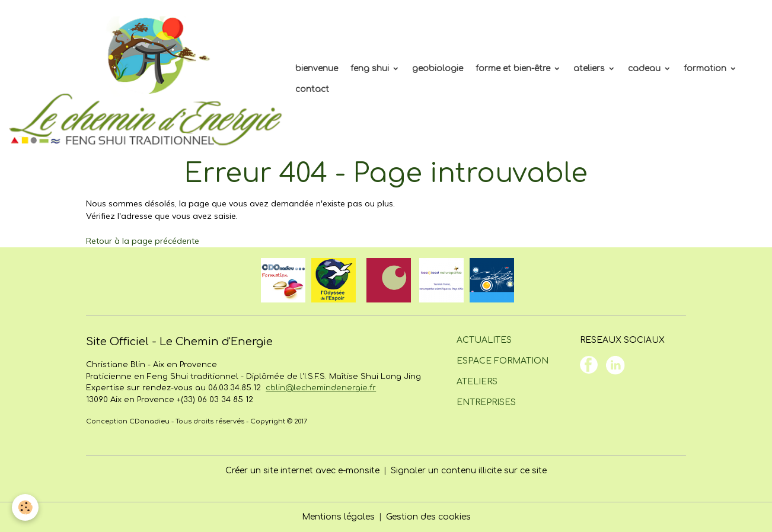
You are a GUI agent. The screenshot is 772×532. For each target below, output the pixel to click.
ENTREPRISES (486, 402)
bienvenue (317, 69)
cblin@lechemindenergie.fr (321, 388)
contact (312, 89)
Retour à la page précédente (143, 241)
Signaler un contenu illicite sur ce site (469, 471)
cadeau (645, 69)
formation (706, 69)
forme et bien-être (514, 69)
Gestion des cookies (428, 517)
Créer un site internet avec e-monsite (302, 471)
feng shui (371, 69)
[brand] (146, 79)
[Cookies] (25, 507)
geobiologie (438, 69)
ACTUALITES (484, 340)
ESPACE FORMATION (503, 361)
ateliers (590, 69)
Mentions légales (338, 517)
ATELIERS (477, 382)
